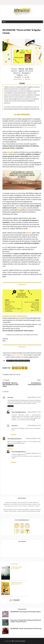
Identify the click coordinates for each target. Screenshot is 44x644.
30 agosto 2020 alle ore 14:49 (34, 412)
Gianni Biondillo (16, 568)
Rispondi (10, 406)
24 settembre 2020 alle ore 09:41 (33, 439)
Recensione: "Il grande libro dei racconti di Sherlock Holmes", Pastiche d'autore (26, 621)
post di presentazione (29, 127)
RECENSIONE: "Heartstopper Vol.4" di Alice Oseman (26, 612)
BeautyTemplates (20, 641)
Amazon (28, 79)
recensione (27, 361)
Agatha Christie (10, 361)
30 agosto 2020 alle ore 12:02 (34, 397)
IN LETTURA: (15, 564)
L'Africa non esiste (16, 567)
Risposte (11, 409)
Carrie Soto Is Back (17, 583)
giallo (16, 361)
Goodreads (18, 79)
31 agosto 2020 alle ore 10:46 (34, 425)
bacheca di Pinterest (18, 355)
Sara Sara (10, 397)
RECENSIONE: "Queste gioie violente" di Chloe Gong (26, 628)
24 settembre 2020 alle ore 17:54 (33, 453)
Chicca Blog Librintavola (15, 439)
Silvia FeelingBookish (18, 412)
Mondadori (21, 361)
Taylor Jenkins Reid (16, 584)
